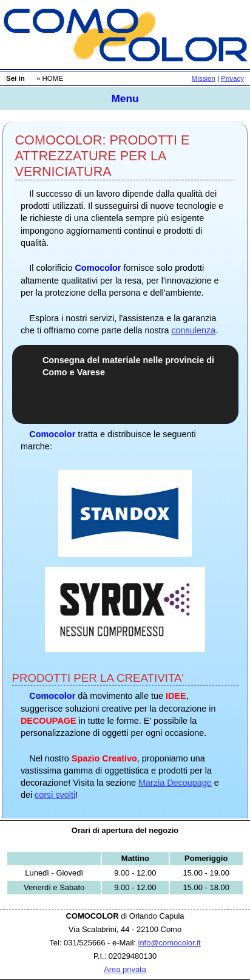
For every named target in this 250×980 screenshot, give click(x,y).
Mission (204, 78)
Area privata (125, 969)
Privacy (232, 78)
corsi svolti (55, 795)
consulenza (193, 330)
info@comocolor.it (170, 943)
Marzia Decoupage (175, 783)
